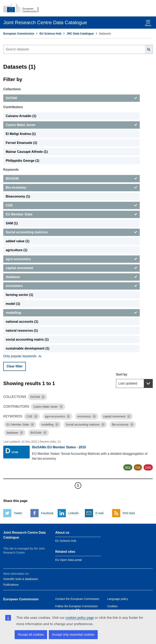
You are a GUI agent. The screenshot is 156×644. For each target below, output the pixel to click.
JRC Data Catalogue (80, 34)
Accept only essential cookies (73, 635)
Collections (12, 89)
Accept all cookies (31, 635)
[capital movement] (71, 268)
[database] (71, 277)
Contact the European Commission (77, 599)
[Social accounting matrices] (71, 232)
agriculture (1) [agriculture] (17, 250)
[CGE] (71, 205)
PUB (138, 467)
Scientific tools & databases (21, 579)
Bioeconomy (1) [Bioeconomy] (18, 196)
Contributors (13, 107)
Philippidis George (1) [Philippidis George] (22, 161)
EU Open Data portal (68, 560)
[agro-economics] (71, 259)
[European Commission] (23, 8)
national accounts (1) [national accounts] (22, 322)
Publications (11, 585)
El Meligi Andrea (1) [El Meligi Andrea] (21, 134)
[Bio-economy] (71, 188)
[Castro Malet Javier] (71, 125)
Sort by (122, 374)
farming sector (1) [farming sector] (19, 295)
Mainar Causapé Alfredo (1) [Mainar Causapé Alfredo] (27, 152)
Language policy (118, 599)
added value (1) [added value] (17, 241)
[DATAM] (71, 98)
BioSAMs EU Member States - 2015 (59, 447)
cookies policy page (80, 618)
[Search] (149, 49)
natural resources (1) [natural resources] (22, 331)
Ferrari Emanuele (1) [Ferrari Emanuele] (21, 143)
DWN (148, 467)
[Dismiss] (43, 397)
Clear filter (15, 366)
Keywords (11, 170)
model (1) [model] (13, 304)
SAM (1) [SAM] (12, 223)
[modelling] (71, 313)
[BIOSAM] (71, 179)
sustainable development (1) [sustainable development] (28, 348)
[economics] (71, 286)
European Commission (19, 34)
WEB (128, 467)
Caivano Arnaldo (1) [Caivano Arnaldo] (21, 116)
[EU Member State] (71, 214)
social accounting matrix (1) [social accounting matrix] (27, 339)
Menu (148, 23)
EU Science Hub (50, 34)
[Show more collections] (22, 356)
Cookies (112, 606)
